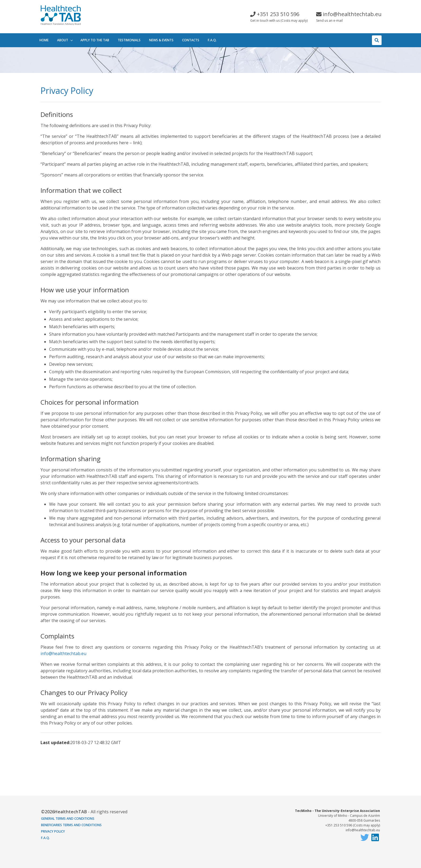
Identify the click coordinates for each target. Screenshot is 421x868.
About (63, 40)
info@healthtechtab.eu (63, 653)
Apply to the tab (95, 40)
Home (44, 40)
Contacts (191, 40)
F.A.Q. (212, 40)
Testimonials (129, 40)
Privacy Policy (53, 831)
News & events (161, 40)
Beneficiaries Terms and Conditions (71, 825)
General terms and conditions (68, 819)
